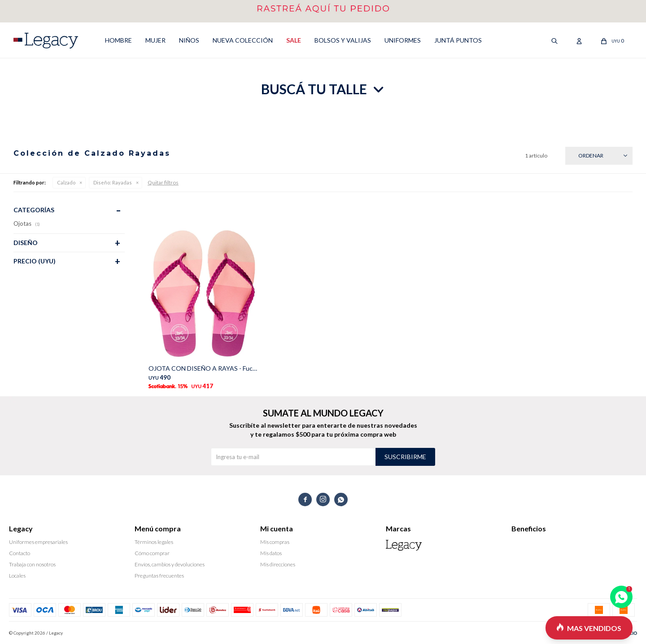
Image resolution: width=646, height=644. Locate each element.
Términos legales (154, 542)
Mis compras (275, 542)
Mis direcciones (278, 564)
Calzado (66, 182)
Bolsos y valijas (343, 40)
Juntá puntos (458, 40)
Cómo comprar (152, 553)
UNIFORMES (403, 40)
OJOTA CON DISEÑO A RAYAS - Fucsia (204, 368)
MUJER (155, 40)
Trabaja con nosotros (32, 564)
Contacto (20, 553)
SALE (294, 40)
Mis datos (271, 553)
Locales (17, 576)
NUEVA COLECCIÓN (243, 40)
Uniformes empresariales (38, 542)
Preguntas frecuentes (159, 576)
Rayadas (113, 182)
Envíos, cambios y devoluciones (170, 564)
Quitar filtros (163, 182)
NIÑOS (189, 40)
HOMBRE (118, 40)
